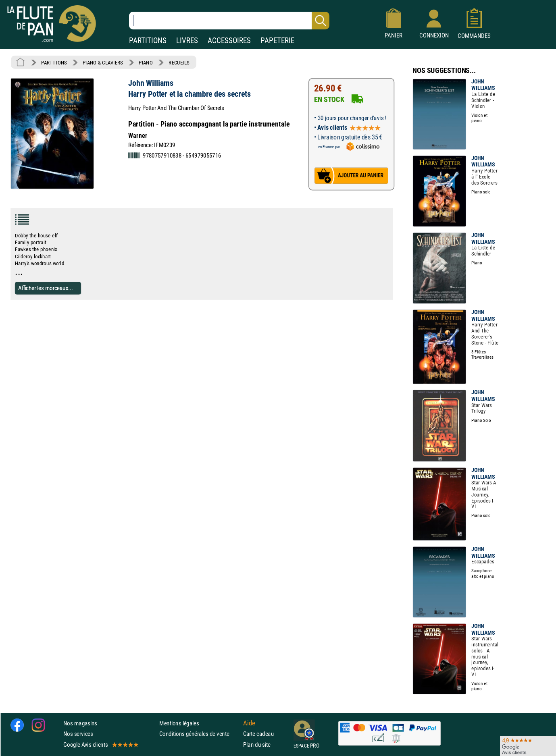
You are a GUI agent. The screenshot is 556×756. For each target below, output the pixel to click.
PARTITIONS (148, 40)
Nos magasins (80, 723)
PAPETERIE (277, 40)
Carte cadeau (258, 734)
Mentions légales (179, 723)
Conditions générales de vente (199, 734)
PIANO (146, 62)
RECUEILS (179, 62)
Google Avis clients (100, 744)
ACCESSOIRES (229, 40)
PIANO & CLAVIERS (103, 62)
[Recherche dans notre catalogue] (229, 21)
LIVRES (187, 40)
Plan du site (257, 744)
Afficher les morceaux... (46, 288)
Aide (249, 723)
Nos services (78, 734)
